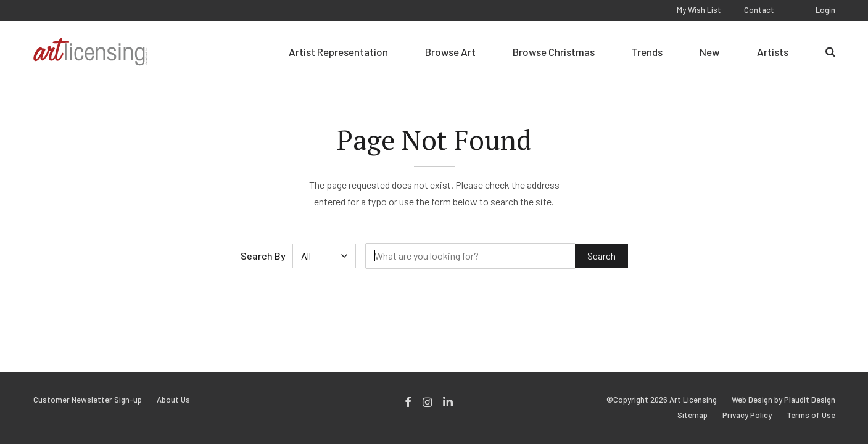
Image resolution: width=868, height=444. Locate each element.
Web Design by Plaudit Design (783, 400)
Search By (263, 256)
